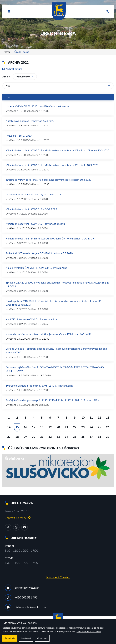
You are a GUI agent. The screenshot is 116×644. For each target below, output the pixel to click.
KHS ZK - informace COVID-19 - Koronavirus (31, 319)
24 (91, 427)
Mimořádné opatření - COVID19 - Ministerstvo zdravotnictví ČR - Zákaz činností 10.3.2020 (57, 150)
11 (91, 418)
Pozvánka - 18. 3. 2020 (19, 136)
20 (58, 427)
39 (108, 437)
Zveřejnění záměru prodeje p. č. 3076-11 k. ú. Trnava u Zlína (39, 386)
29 (25, 437)
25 (99, 427)
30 (34, 437)
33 (58, 437)
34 (66, 437)
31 (42, 437)
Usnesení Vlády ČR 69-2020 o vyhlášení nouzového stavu (38, 106)
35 (75, 437)
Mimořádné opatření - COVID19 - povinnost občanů (35, 224)
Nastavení (26, 638)
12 (99, 418)
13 (108, 418)
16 (25, 427)
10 (83, 418)
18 (42, 427)
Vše (58, 85)
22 (75, 427)
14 (9, 427)
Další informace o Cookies (89, 631)
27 (9, 437)
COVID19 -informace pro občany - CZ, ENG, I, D (33, 194)
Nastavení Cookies (58, 577)
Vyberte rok (25, 76)
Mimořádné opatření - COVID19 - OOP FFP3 (31, 209)
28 (17, 437)
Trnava (6, 52)
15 (17, 427)
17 (34, 427)
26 (108, 427)
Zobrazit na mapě (18, 518)
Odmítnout (42, 638)
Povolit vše (10, 638)
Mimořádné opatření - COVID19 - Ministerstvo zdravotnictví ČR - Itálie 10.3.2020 (52, 165)
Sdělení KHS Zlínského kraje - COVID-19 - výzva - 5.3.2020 (39, 253)
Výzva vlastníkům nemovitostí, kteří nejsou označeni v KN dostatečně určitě (48, 334)
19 (50, 427)
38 (99, 437)
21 (66, 427)
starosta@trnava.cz (27, 588)
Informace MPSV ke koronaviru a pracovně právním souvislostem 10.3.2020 (48, 180)
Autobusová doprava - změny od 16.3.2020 (30, 121)
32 (50, 437)
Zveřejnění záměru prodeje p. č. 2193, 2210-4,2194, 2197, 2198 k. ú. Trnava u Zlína (53, 400)
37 (91, 437)
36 (83, 437)
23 (83, 427)
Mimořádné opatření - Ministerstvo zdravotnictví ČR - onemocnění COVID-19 (50, 238)
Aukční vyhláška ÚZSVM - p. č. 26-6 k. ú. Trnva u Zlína (36, 268)
